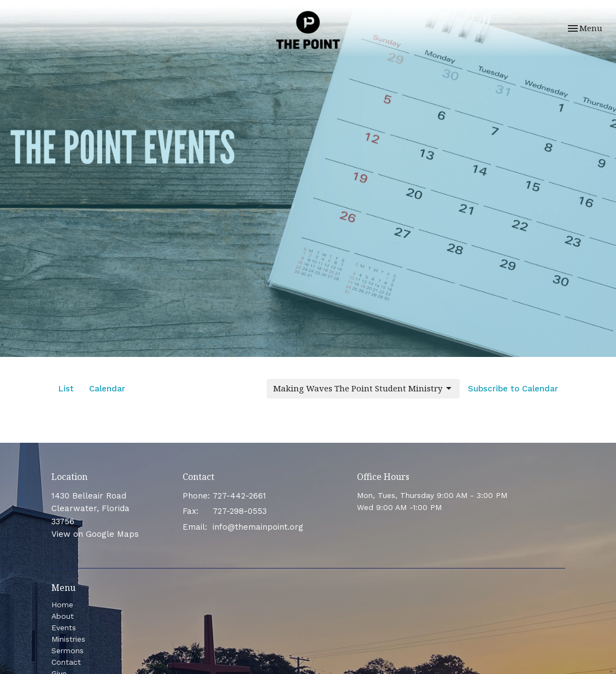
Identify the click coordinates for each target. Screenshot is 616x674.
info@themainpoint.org (258, 527)
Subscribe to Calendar (513, 389)
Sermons (68, 650)
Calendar (107, 389)
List (66, 389)
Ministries (68, 639)
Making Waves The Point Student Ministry (363, 388)
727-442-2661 (239, 496)
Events (64, 628)
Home (62, 605)
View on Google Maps (95, 534)
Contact (66, 662)
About (63, 616)
